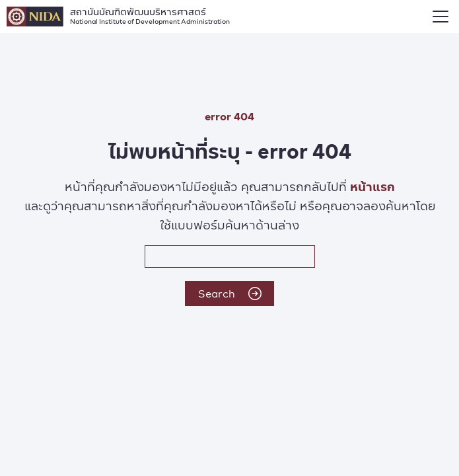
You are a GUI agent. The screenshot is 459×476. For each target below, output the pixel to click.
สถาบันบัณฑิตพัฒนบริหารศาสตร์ (150, 15)
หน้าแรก (372, 186)
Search (230, 293)
